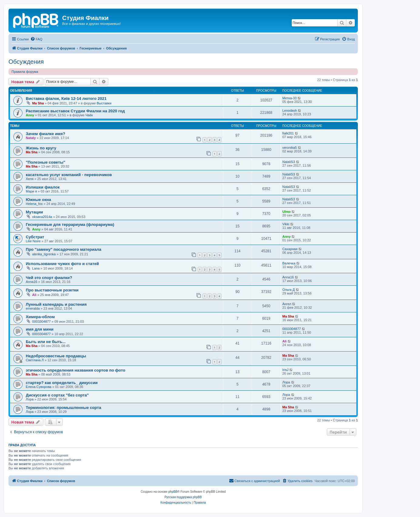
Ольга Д (289, 290)
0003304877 (41, 321)
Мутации (34, 212)
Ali (34, 295)
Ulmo (287, 212)
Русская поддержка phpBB (183, 497)
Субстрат (35, 237)
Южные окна (38, 200)
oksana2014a (42, 217)
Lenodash (290, 111)
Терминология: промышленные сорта (63, 408)
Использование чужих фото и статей (62, 264)
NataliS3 (289, 162)
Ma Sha (38, 103)
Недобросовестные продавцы (56, 356)
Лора (286, 382)
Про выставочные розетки (52, 290)
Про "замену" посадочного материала (64, 249)
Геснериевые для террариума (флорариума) (70, 224)
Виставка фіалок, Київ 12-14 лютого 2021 (66, 99)
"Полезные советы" (45, 162)
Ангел (287, 304)
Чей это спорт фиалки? (49, 278)
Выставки (104, 103)
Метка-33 (289, 98)
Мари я (31, 191)
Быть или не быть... (46, 342)
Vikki (286, 224)
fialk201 (288, 133)
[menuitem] (36, 39)
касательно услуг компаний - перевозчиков (69, 175)
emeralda (33, 308)
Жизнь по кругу (41, 148)
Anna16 (32, 282)
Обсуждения (26, 62)
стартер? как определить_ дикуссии (62, 383)
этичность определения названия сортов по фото (76, 370)
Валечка (289, 263)
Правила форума (25, 72)
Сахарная (290, 249)
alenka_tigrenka (44, 254)
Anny (30, 115)
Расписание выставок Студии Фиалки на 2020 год (75, 111)
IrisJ (285, 370)
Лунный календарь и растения (56, 304)
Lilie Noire (33, 241)
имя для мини (40, 329)
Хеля (30, 179)
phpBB (173, 492)
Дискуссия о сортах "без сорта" (57, 395)
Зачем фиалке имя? (45, 134)
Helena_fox (34, 204)
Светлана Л (35, 360)
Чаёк (89, 115)
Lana (36, 268)
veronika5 (290, 148)
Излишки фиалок (43, 187)
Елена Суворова (39, 387)
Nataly (31, 138)
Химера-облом (40, 317)
